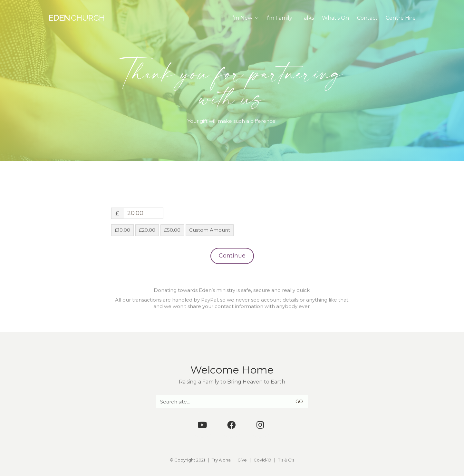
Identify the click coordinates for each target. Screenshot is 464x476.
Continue (232, 282)
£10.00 (122, 257)
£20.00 (147, 257)
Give (242, 460)
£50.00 (172, 257)
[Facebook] (231, 425)
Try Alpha (221, 460)
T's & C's (286, 460)
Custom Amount (210, 257)
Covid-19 (262, 460)
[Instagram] (260, 425)
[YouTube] (202, 425)
